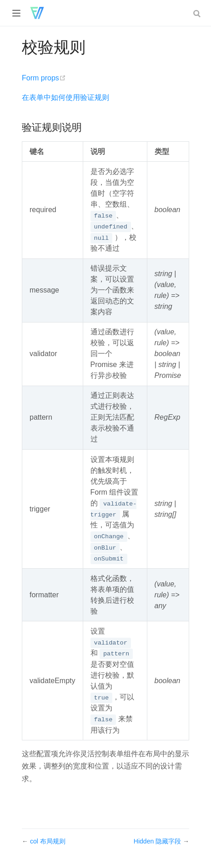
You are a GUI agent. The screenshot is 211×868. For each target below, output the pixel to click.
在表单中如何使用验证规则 (65, 97)
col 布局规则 (48, 841)
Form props (44, 78)
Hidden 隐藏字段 (158, 841)
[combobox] (198, 13)
